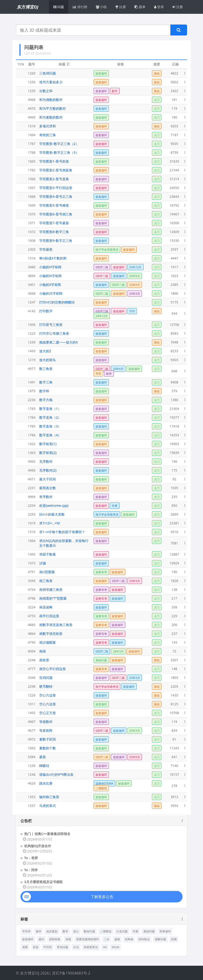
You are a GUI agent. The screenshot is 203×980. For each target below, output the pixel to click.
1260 (32, 73)
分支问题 (122, 931)
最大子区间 (48, 479)
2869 (174, 514)
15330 (174, 241)
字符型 (48, 947)
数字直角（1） (50, 409)
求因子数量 (48, 554)
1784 (32, 417)
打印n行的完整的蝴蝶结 (57, 302)
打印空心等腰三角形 (54, 333)
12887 (174, 554)
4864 (32, 634)
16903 (174, 444)
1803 (174, 678)
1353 (32, 797)
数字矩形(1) (48, 444)
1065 (32, 161)
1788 (32, 152)
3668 (32, 293)
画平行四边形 (49, 616)
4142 (32, 311)
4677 (32, 730)
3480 (32, 267)
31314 (174, 179)
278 (174, 786)
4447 (174, 258)
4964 (32, 497)
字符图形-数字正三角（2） (59, 144)
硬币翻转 (46, 686)
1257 (32, 806)
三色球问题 (48, 73)
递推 (117, 939)
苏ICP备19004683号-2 (71, 973)
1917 (174, 267)
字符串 (26, 931)
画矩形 (44, 660)
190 (174, 117)
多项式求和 (48, 126)
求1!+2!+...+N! (50, 523)
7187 (174, 135)
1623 (174, 276)
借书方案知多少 (51, 82)
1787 (32, 144)
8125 (174, 704)
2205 (174, 686)
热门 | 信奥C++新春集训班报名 (47, 834)
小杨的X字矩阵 (50, 285)
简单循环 (165, 931)
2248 (32, 660)
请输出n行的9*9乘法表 (56, 774)
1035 (174, 488)
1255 (32, 91)
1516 (32, 258)
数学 (65, 931)
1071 (32, 223)
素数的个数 (48, 748)
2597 (174, 249)
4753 (32, 616)
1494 (32, 135)
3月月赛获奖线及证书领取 (43, 882)
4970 (32, 108)
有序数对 (46, 497)
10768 (174, 713)
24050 (174, 188)
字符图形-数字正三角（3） (59, 152)
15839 (174, 453)
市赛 (135, 931)
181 (174, 100)
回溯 (174, 939)
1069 (32, 205)
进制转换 (55, 939)
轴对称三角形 (49, 797)
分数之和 (46, 91)
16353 (174, 435)
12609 (174, 232)
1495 (32, 554)
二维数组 (106, 931)
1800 (174, 293)
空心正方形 (48, 713)
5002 (174, 82)
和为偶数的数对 (51, 100)
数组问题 (89, 931)
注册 (178, 7)
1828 (174, 581)
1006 (32, 325)
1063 (32, 748)
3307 (174, 660)
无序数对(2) (48, 470)
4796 (32, 598)
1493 (32, 351)
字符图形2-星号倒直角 (56, 170)
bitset (116, 947)
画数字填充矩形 (51, 634)
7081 (174, 543)
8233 (174, 351)
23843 (174, 196)
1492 (32, 713)
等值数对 (46, 722)
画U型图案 (47, 572)
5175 (174, 302)
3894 (32, 276)
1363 (32, 453)
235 (174, 497)
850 (174, 505)
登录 (159, 7)
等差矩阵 (46, 730)
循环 (39, 931)
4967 (32, 722)
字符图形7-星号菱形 (54, 223)
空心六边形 (48, 695)
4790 (32, 642)
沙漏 (43, 563)
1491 (32, 382)
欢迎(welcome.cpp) (54, 505)
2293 (32, 514)
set (105, 947)
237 (174, 634)
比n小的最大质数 (52, 514)
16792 (174, 205)
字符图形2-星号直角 (54, 179)
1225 (32, 333)
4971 (32, 479)
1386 (174, 400)
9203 (174, 126)
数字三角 (46, 382)
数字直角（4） (50, 435)
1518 (32, 126)
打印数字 (46, 311)
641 (174, 757)
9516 (174, 532)
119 (174, 108)
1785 (32, 426)
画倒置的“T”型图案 (53, 598)
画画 (43, 651)
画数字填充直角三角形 (56, 625)
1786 (32, 435)
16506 (174, 223)
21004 (174, 409)
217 (174, 598)
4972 (32, 739)
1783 (32, 409)
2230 (32, 400)
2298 (32, 686)
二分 (106, 939)
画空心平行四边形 (53, 669)
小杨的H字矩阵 (50, 267)
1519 (32, 532)
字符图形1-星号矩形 (54, 161)
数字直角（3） (50, 426)
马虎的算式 (48, 806)
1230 (32, 766)
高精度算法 (91, 947)
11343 (174, 748)
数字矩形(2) (48, 453)
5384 (32, 757)
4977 (32, 369)
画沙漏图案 (48, 642)
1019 (32, 523)
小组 (101, 7)
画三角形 (46, 581)
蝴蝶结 (44, 766)
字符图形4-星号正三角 (56, 196)
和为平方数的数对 (53, 108)
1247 (32, 302)
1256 (32, 82)
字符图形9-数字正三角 (56, 241)
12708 (174, 325)
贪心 (76, 931)
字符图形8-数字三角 (54, 232)
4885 (32, 625)
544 (174, 313)
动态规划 (52, 931)
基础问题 (149, 931)
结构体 (129, 939)
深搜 (68, 939)
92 (174, 479)
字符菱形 (46, 249)
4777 (32, 669)
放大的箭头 (48, 360)
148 (174, 669)
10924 (174, 563)
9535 (174, 144)
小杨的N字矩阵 (51, 276)
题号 (32, 64)
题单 (140, 7)
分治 (76, 947)
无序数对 (46, 461)
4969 (32, 117)
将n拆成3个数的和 (53, 258)
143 (174, 642)
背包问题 (63, 947)
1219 (32, 360)
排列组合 (144, 939)
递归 (41, 939)
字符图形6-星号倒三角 (56, 214)
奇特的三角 (48, 135)
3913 (174, 797)
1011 (32, 704)
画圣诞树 (46, 607)
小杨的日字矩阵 (51, 293)
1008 (32, 241)
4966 (32, 470)
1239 (32, 342)
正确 (175, 64)
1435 (174, 695)
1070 (32, 214)
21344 (174, 170)
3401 (32, 285)
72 (174, 651)
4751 (32, 572)
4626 (32, 783)
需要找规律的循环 (87, 939)
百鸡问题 (46, 678)
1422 (32, 444)
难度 (157, 64)
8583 (174, 333)
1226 (32, 695)
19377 (174, 417)
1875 (32, 391)
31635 (174, 161)
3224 (32, 607)
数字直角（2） (50, 417)
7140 (174, 766)
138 (174, 589)
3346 (32, 678)
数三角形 (46, 369)
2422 (174, 91)
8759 (174, 152)
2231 (32, 488)
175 (174, 470)
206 (174, 625)
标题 (62, 64)
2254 (32, 505)
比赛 (121, 7)
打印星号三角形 (51, 325)
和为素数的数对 (51, 117)
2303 (32, 249)
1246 (32, 774)
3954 (174, 806)
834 (174, 730)
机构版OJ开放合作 (38, 846)
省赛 (25, 947)
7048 (174, 342)
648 (174, 371)
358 (174, 607)
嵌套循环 (28, 939)
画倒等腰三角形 (51, 589)
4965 (32, 461)
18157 (174, 774)
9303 (174, 360)
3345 (32, 581)
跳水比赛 (46, 783)
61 (174, 739)
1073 (32, 563)
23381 (174, 523)
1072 (32, 232)
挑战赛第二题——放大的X (58, 342)
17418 (174, 426)
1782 (32, 170)
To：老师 (31, 858)
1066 (32, 179)
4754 (32, 589)
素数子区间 (48, 739)
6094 (32, 651)
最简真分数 (48, 488)
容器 (36, 947)
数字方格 (46, 400)
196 (174, 461)
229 (174, 616)
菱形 (43, 757)
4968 (32, 100)
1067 (32, 188)
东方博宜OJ (27, 7)
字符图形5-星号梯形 (54, 205)
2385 (174, 285)
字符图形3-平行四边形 (56, 188)
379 (174, 391)
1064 (32, 541)
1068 (32, 196)
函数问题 (160, 939)
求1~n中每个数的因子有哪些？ (62, 532)
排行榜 (80, 7)
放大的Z (45, 351)
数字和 (44, 391)
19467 (174, 214)
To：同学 (31, 870)
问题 (59, 7)
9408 (174, 382)
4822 (174, 73)
